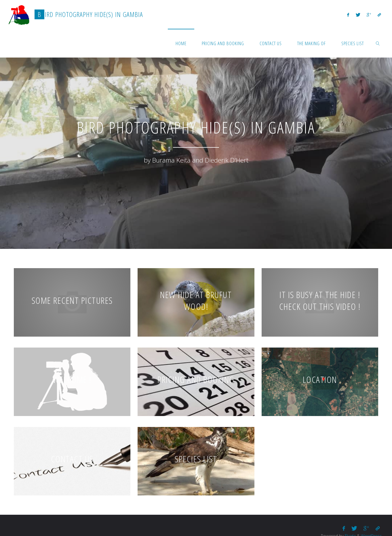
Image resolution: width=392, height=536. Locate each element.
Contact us (72, 459)
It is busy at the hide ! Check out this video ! (320, 300)
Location (320, 379)
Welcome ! (72, 379)
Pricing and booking (196, 379)
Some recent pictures (72, 300)
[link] (378, 43)
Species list (196, 459)
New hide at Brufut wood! (196, 300)
